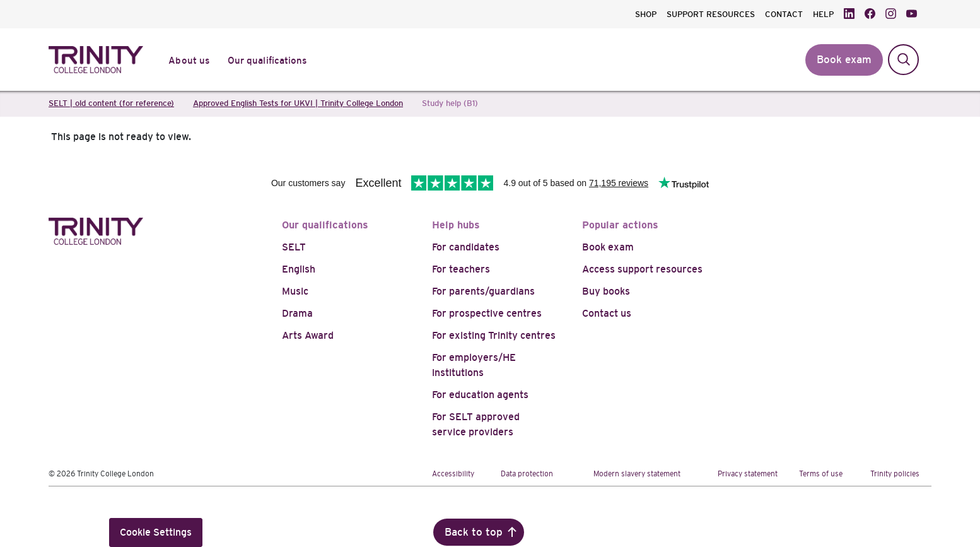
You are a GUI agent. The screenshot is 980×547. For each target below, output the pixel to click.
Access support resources (642, 269)
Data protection (527, 474)
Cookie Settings (156, 532)
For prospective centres (487, 313)
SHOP (646, 14)
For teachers (461, 269)
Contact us (607, 313)
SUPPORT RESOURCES (711, 14)
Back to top (474, 532)
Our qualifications (325, 225)
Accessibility (453, 474)
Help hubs (456, 225)
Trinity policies (895, 474)
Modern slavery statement (637, 474)
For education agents (480, 395)
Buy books (606, 291)
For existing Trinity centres (494, 335)
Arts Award (308, 335)
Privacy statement (748, 474)
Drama (297, 313)
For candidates (466, 247)
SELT (294, 247)
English (299, 269)
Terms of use (821, 474)
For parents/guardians (483, 291)
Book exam (608, 247)
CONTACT (784, 14)
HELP (823, 14)
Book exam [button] (844, 60)
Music (295, 291)
